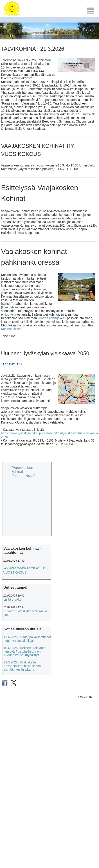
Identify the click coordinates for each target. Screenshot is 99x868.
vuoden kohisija (49, 318)
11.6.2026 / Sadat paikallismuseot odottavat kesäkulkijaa (27, 639)
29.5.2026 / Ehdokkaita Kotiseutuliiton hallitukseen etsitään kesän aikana (22, 666)
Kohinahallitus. (11, 329)
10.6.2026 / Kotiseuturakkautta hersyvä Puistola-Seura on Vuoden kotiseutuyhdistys (25, 652)
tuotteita (11, 314)
